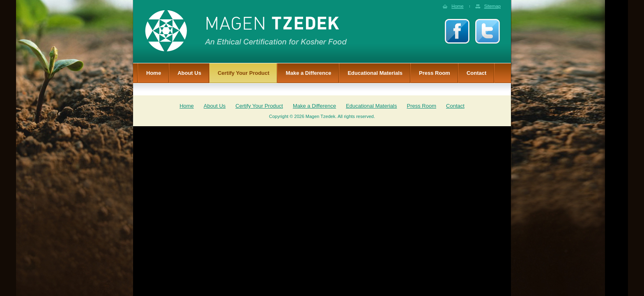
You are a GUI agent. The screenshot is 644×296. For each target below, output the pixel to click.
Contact (476, 73)
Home (457, 6)
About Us (189, 73)
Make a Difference (309, 73)
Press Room (435, 73)
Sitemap (492, 6)
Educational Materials (375, 73)
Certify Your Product (244, 73)
